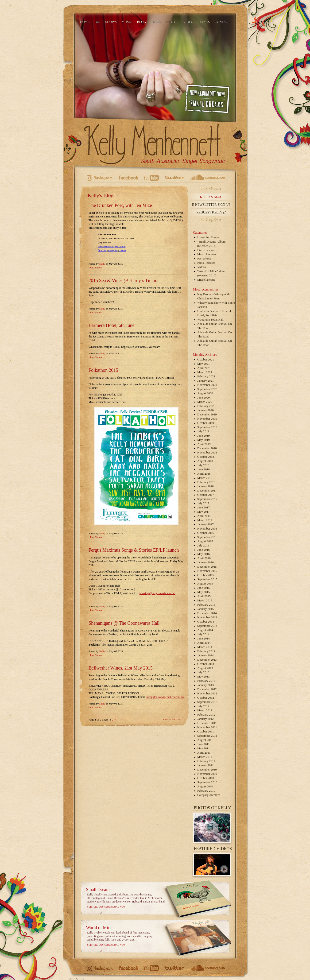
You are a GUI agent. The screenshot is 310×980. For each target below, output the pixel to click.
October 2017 (206, 495)
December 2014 (207, 613)
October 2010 (206, 778)
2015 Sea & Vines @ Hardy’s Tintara (124, 280)
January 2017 (205, 524)
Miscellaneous (206, 280)
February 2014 (206, 651)
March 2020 (205, 402)
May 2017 (203, 512)
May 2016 (203, 554)
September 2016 (207, 537)
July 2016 (203, 545)
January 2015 (205, 609)
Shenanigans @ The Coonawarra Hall (124, 623)
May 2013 (203, 676)
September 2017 (207, 499)
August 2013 (205, 668)
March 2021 (205, 372)
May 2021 (203, 364)
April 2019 (204, 444)
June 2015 (203, 588)
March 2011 (205, 757)
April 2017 (204, 516)
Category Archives (209, 795)
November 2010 (207, 774)
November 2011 (207, 727)
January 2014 (205, 655)
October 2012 (206, 698)
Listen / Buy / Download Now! (107, 907)
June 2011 (203, 744)
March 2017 (205, 520)
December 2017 (207, 490)
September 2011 (207, 736)
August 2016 (205, 541)
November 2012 (207, 693)
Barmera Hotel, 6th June (112, 325)
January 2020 (205, 410)
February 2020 (206, 406)
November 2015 (207, 571)
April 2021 (204, 368)
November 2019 (207, 419)
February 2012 (206, 715)
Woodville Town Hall (210, 320)
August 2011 (205, 740)
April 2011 (204, 753)
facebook (102, 250)
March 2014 (205, 647)
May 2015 (203, 592)
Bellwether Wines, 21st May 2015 (121, 668)
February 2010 (206, 791)
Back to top (172, 719)
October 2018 (206, 457)
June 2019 (203, 436)
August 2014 (205, 630)
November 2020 (207, 385)
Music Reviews (207, 254)
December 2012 (207, 689)
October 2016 (206, 533)
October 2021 (206, 359)
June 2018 (203, 469)
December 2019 (207, 414)
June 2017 (203, 507)
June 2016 (203, 550)
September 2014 (207, 626)
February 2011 (206, 761)
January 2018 (205, 486)
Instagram (113, 250)
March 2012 (205, 710)
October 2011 (206, 731)
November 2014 (207, 617)
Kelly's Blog (211, 197)
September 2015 (207, 579)
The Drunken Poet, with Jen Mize (120, 205)
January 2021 (205, 381)
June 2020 (203, 397)
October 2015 (206, 575)
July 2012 (203, 706)
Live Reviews (206, 250)
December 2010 (207, 769)
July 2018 (203, 465)
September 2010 (207, 782)
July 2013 (203, 672)
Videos (201, 267)
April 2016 (204, 558)
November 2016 (207, 529)
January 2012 (205, 719)
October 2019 (206, 423)
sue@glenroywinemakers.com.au (165, 697)
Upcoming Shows (208, 237)
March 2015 (205, 600)
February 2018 (206, 482)
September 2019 (207, 427)
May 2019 (203, 440)
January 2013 (205, 685)
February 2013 (206, 681)
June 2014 (203, 638)
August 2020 (205, 393)
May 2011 (203, 748)
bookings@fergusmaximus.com (157, 593)
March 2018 (205, 478)
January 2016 (205, 562)
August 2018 (205, 461)
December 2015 (207, 567)
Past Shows (96, 267)
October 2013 (206, 664)
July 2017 (203, 503)
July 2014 (203, 634)
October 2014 (206, 622)
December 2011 (207, 723)
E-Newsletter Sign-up (211, 205)
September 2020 (207, 389)
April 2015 (204, 596)
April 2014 (204, 643)
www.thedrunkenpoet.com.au (112, 246)
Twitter (123, 250)
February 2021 (206, 376)
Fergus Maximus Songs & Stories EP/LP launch (134, 550)
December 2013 (207, 660)
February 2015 (206, 605)
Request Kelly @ (211, 212)
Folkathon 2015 (103, 370)
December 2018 (207, 448)
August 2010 (205, 786)
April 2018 (204, 474)
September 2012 (207, 702)
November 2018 (207, 452)
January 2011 (205, 765)
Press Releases (206, 263)
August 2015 (205, 583)
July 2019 (203, 431)
